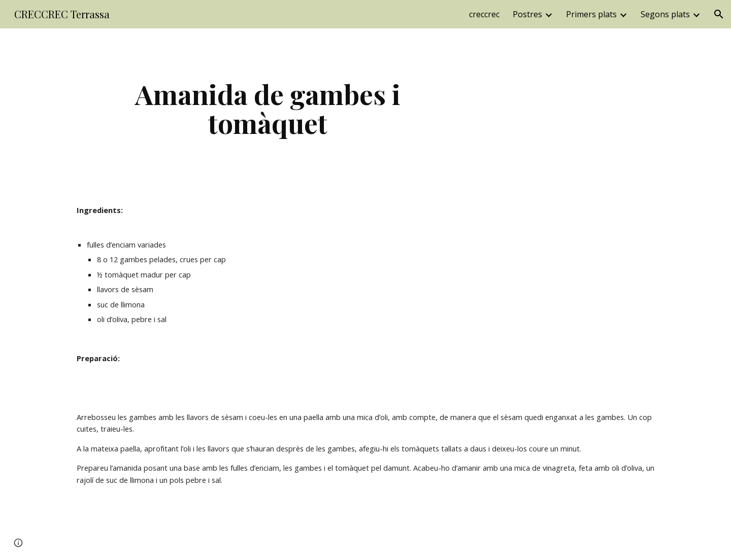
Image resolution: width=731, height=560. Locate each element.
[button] (719, 14)
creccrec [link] (484, 14)
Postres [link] (527, 14)
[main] (268, 108)
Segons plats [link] (665, 14)
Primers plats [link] (591, 14)
